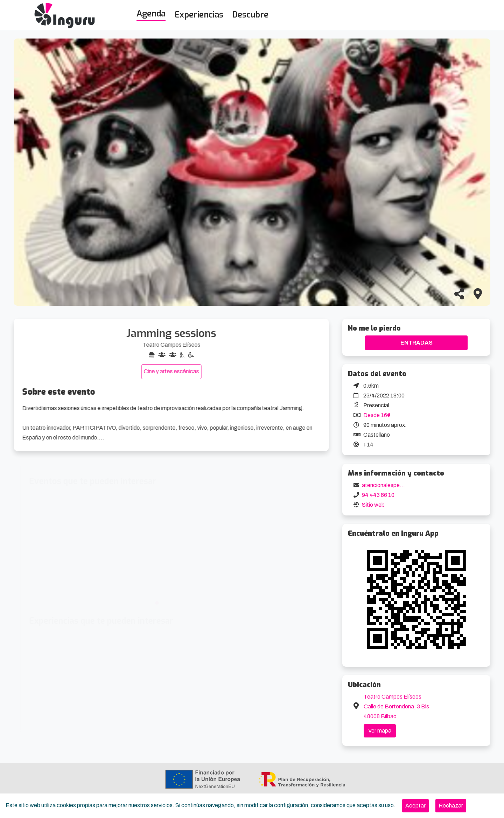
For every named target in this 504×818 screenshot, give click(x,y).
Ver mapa (380, 731)
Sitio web (373, 505)
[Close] (415, 806)
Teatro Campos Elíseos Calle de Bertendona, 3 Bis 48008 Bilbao (396, 706)
